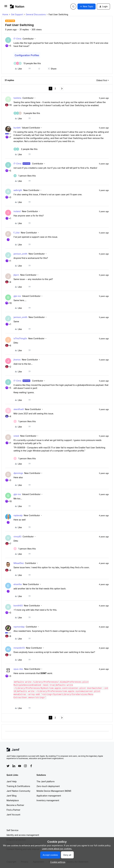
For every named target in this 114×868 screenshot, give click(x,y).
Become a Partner (15, 805)
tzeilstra (17, 98)
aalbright (18, 190)
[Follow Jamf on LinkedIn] (14, 766)
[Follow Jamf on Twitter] (8, 766)
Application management (49, 796)
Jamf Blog (12, 796)
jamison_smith (20, 254)
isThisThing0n (20, 338)
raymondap (19, 627)
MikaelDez (19, 563)
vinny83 (17, 537)
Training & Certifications (18, 786)
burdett (17, 128)
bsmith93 (18, 606)
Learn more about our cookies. (57, 849)
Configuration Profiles (27, 55)
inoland (17, 211)
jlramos (17, 360)
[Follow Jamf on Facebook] (31, 766)
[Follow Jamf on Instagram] (25, 766)
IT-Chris (17, 39)
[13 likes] (27, 63)
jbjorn (16, 275)
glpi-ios (17, 296)
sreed (16, 436)
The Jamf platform (46, 781)
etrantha (18, 584)
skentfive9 (19, 409)
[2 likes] (26, 149)
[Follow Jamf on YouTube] (20, 766)
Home (5, 14)
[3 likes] (27, 113)
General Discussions (36, 14)
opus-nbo (18, 669)
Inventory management (48, 800)
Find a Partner (13, 810)
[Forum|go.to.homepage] (17, 6)
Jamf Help (12, 781)
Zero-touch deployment (48, 786)
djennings (18, 473)
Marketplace (13, 800)
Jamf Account (13, 815)
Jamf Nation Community (18, 791)
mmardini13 (19, 648)
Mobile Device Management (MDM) (54, 791)
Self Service (12, 830)
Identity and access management (23, 835)
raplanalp (18, 515)
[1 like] (25, 176)
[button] (6, 7)
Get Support (17, 14)
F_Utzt (17, 233)
